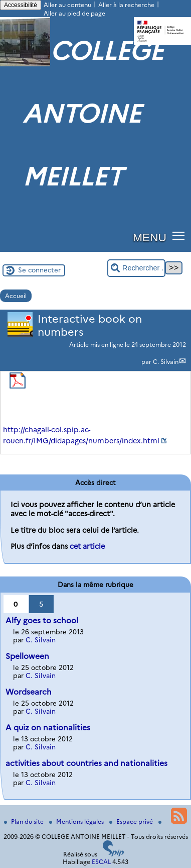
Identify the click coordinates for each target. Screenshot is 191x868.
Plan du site (25, 822)
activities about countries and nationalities (86, 763)
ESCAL (101, 862)
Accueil (16, 296)
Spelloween (27, 656)
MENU (150, 237)
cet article (87, 546)
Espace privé (132, 822)
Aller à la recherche (126, 5)
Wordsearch (29, 692)
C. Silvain (166, 362)
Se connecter (39, 270)
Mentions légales (77, 822)
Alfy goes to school (42, 620)
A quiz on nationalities (48, 728)
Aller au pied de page (74, 13)
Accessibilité (21, 5)
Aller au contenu (67, 5)
